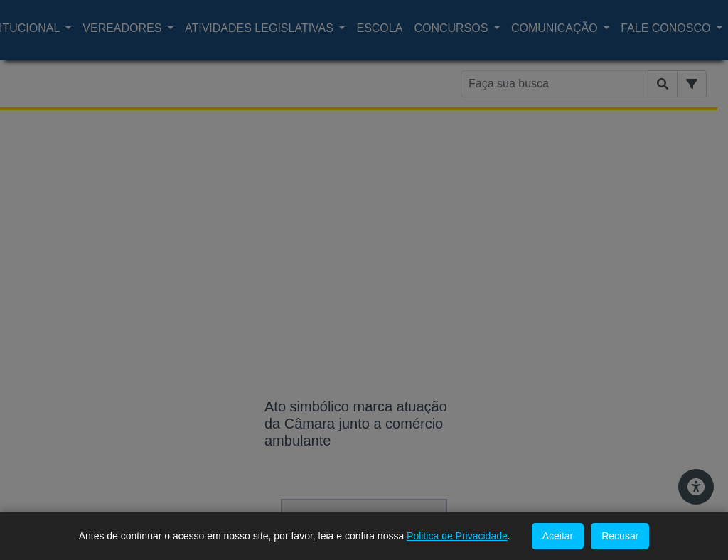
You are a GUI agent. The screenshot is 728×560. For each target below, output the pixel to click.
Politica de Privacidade (457, 536)
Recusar (620, 536)
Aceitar (558, 536)
